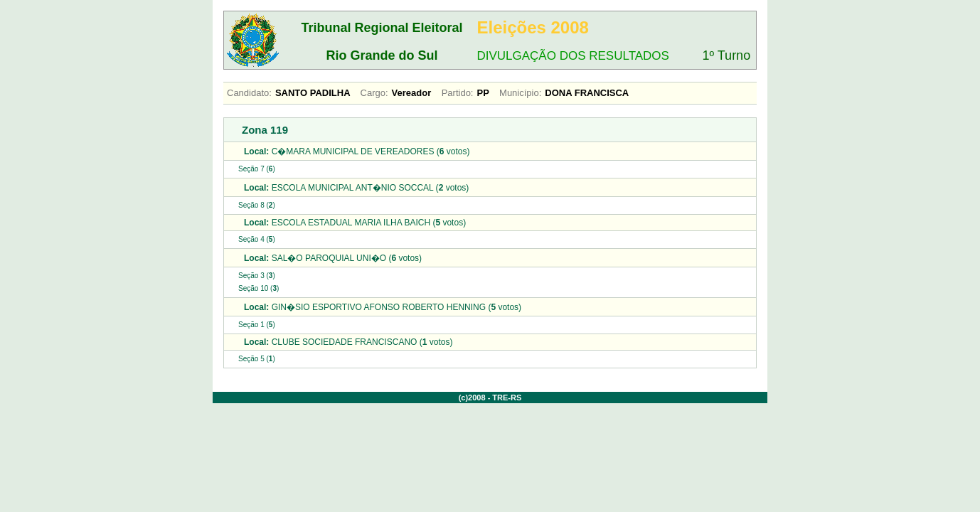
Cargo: (374, 93)
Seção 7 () (257, 169)
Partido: (458, 93)
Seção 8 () (257, 205)
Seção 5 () (257, 359)
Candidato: (249, 93)
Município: (520, 93)
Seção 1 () (257, 325)
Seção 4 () (257, 239)
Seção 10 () (259, 288)
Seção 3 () (257, 276)
